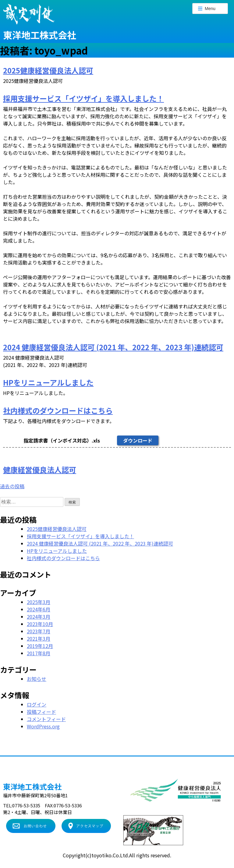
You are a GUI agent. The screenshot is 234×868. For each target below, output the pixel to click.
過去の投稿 (12, 486)
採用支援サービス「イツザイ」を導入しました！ (83, 98)
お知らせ (37, 679)
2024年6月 (39, 609)
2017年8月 (39, 653)
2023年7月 (39, 631)
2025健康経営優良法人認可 (48, 70)
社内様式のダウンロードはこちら (58, 410)
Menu (207, 9)
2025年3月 (39, 602)
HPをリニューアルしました (48, 382)
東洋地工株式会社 (40, 35)
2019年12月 (40, 646)
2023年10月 (40, 624)
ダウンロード (138, 440)
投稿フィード (41, 712)
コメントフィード (46, 719)
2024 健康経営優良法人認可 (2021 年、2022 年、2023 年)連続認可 (113, 347)
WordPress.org (43, 726)
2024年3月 (39, 617)
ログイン (37, 704)
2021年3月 (39, 639)
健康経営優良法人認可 (40, 470)
